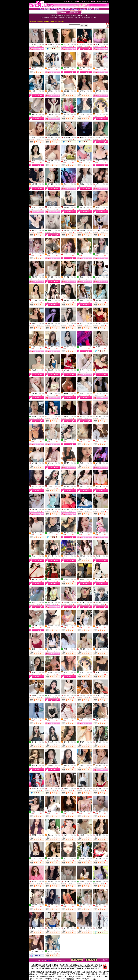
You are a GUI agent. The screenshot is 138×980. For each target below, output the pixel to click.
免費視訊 (42, 45)
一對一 (58, 45)
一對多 (90, 254)
